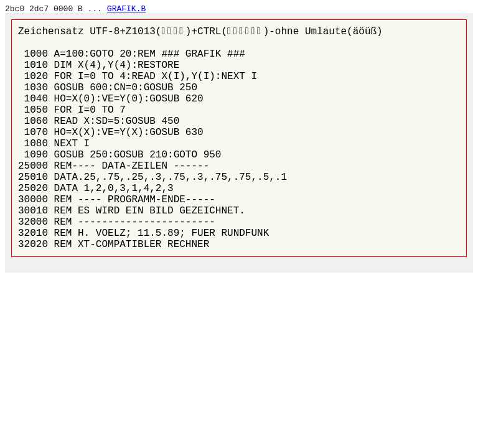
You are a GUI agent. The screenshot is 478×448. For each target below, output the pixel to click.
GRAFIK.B (126, 9)
